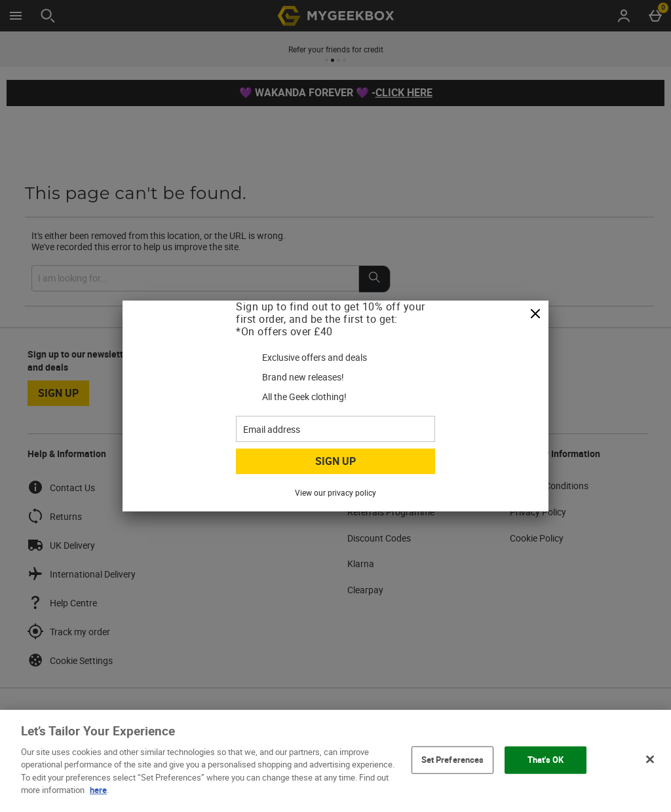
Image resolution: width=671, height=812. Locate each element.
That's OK (546, 760)
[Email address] (335, 429)
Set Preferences (453, 760)
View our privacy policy (335, 492)
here (98, 790)
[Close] (535, 314)
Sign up (335, 461)
